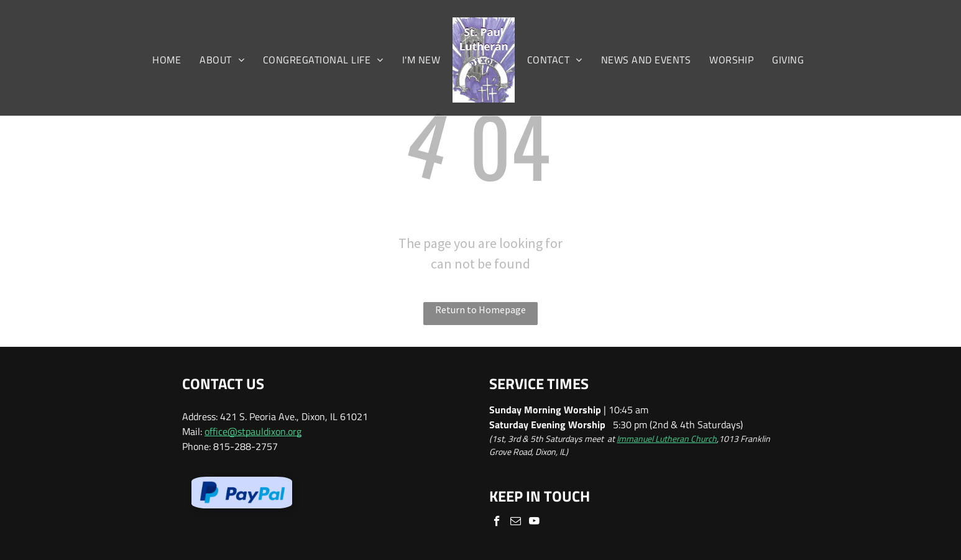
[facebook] (497, 523)
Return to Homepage (480, 310)
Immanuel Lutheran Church (667, 438)
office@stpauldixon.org (253, 431)
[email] (516, 523)
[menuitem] (167, 60)
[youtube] (534, 523)
